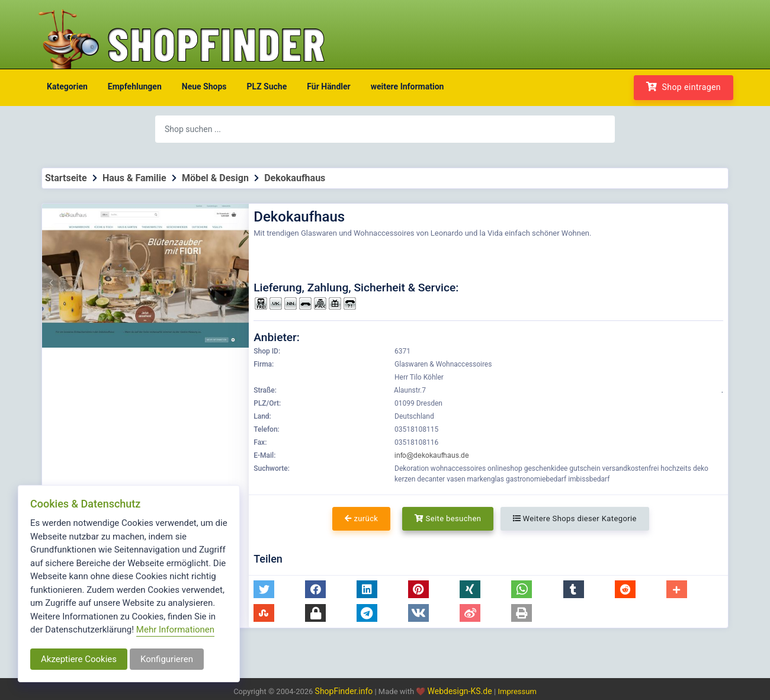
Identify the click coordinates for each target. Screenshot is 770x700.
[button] (264, 589)
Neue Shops (204, 86)
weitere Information (408, 86)
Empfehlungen (135, 86)
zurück (361, 518)
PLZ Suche (267, 86)
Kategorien (67, 86)
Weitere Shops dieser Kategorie (575, 518)
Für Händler (328, 86)
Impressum (517, 691)
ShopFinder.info (344, 691)
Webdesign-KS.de (461, 691)
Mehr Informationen (175, 630)
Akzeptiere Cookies (79, 659)
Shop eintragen (684, 87)
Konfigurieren (167, 659)
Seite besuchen (448, 518)
